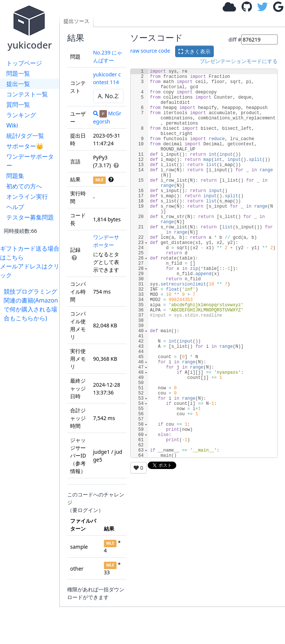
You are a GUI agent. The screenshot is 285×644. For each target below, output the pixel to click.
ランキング (21, 115)
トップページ (24, 63)
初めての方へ (24, 186)
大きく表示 (194, 51)
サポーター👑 (25, 146)
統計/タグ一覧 (25, 136)
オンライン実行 (27, 196)
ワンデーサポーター (30, 161)
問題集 (15, 176)
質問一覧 (18, 105)
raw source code (150, 51)
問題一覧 (18, 73)
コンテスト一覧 (27, 94)
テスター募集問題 (30, 217)
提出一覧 (18, 84)
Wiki (12, 125)
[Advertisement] (32, 434)
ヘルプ (15, 207)
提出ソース (76, 21)
